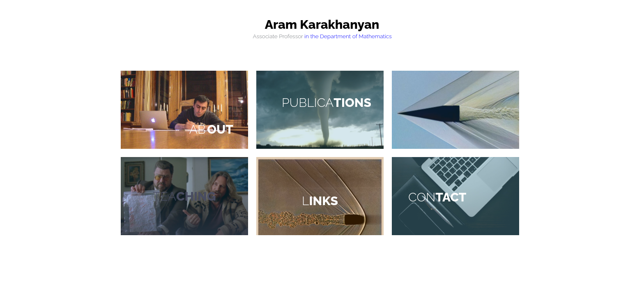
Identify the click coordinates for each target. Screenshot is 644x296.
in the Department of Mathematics (348, 36)
